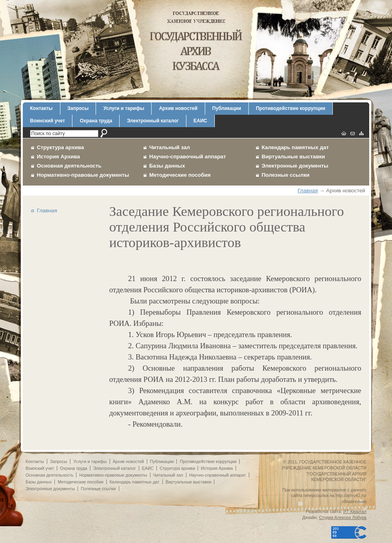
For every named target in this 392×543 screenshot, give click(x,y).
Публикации (227, 108)
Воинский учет (47, 121)
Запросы (78, 108)
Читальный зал (170, 147)
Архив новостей (178, 108)
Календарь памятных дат (295, 147)
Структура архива (60, 147)
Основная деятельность (69, 166)
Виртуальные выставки (293, 157)
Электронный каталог (153, 121)
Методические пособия (180, 175)
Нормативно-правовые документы (83, 175)
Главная (308, 191)
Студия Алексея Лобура (343, 517)
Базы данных (167, 166)
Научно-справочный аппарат (188, 157)
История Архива (58, 157)
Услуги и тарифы (124, 108)
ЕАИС (200, 121)
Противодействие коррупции (291, 108)
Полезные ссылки (286, 175)
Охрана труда (96, 121)
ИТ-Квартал (355, 511)
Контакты (41, 108)
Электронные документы (295, 166)
